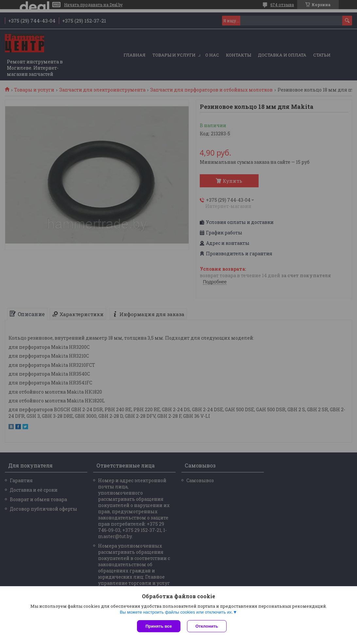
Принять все (159, 626)
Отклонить (207, 626)
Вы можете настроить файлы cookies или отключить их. (176, 612)
